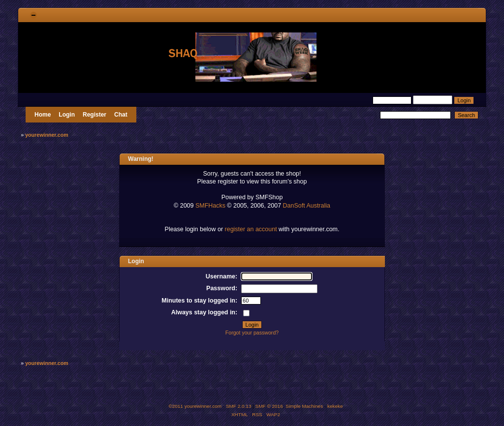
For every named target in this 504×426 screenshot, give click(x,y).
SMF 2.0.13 (239, 406)
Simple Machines (304, 406)
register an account (251, 229)
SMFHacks (210, 206)
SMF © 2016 (269, 406)
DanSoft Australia (307, 206)
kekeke (335, 406)
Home (43, 115)
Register (94, 115)
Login (67, 115)
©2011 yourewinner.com (195, 406)
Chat (121, 115)
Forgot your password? (252, 333)
